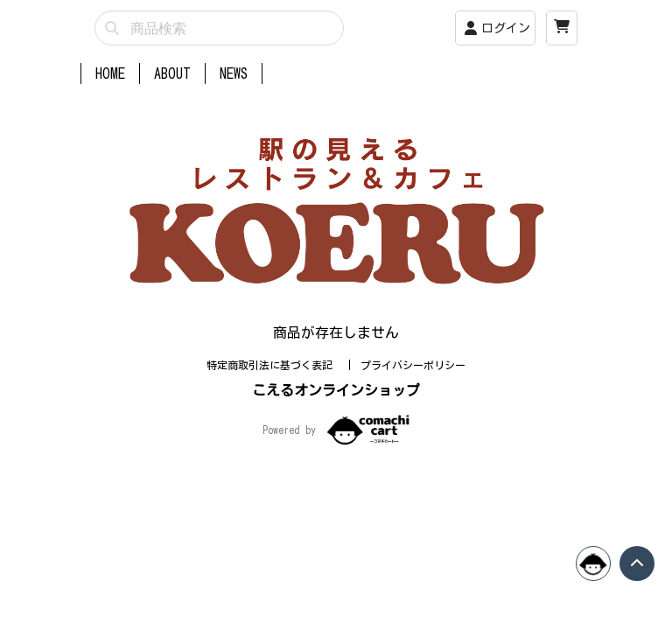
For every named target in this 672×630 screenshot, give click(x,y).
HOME (110, 73)
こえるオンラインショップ (336, 390)
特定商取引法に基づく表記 (273, 365)
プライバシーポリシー (413, 365)
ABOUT (172, 73)
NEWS (234, 73)
